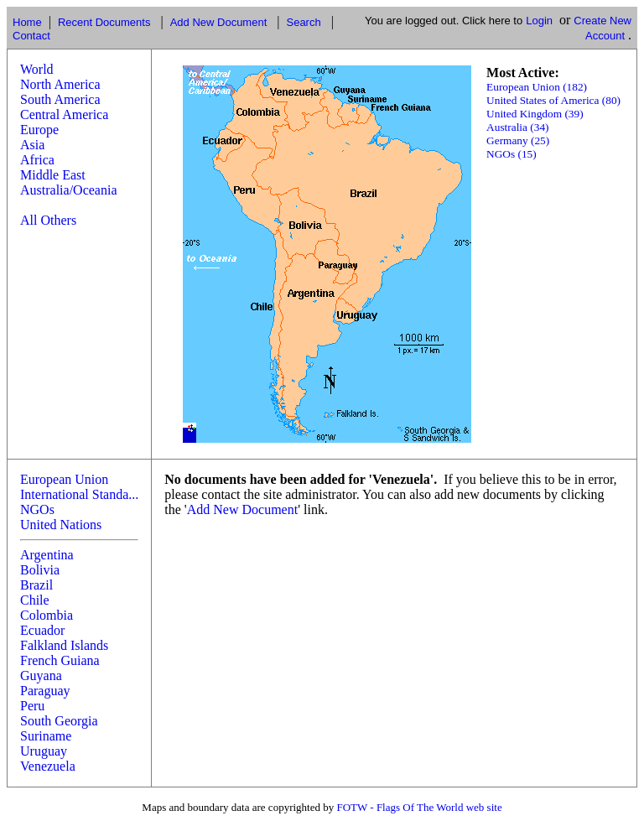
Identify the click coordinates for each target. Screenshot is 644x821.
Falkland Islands (64, 645)
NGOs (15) (512, 154)
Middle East (53, 175)
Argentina (47, 555)
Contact (31, 36)
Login (539, 21)
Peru (32, 706)
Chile (35, 600)
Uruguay (44, 751)
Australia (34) (517, 127)
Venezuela (48, 766)
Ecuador (42, 630)
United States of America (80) (553, 100)
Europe (39, 130)
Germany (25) (518, 140)
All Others (48, 220)
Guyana (41, 676)
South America (60, 99)
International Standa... (79, 494)
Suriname (46, 736)
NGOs (37, 509)
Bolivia (40, 570)
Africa (37, 160)
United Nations (61, 525)
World (37, 69)
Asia (32, 145)
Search (303, 22)
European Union (64, 479)
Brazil (36, 585)
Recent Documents (104, 22)
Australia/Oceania (69, 190)
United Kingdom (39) (535, 114)
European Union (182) (537, 87)
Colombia (47, 615)
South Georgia (59, 721)
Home (27, 22)
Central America (64, 114)
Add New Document (219, 22)
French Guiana (60, 660)
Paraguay (45, 691)
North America (60, 84)
